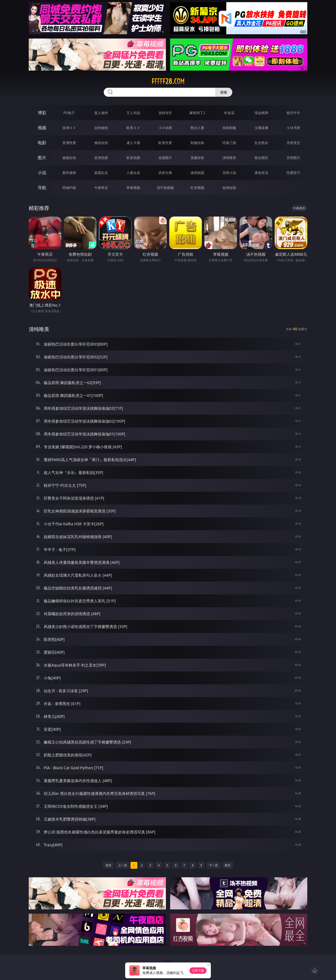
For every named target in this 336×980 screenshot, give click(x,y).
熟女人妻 (197, 128)
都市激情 (69, 173)
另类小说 (229, 173)
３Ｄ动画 (165, 128)
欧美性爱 (165, 143)
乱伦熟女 (261, 143)
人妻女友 (133, 173)
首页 (108, 865)
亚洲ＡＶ (69, 128)
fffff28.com (168, 81)
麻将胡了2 (197, 113)
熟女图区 (261, 158)
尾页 (228, 865)
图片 (42, 158)
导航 (42, 188)
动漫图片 (165, 158)
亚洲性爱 (69, 143)
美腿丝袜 (197, 158)
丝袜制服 (229, 128)
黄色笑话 (261, 173)
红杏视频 (197, 188)
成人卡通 (133, 143)
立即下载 (198, 970)
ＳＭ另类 (293, 128)
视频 (42, 128)
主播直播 (261, 128)
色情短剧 (229, 188)
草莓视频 (133, 188)
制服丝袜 (197, 143)
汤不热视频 (165, 188)
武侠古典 (165, 173)
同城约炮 (69, 188)
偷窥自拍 (69, 158)
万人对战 (133, 113)
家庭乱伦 (101, 173)
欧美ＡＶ (133, 128)
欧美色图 (133, 158)
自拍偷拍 (101, 128)
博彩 (42, 113)
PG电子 (69, 113)
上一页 (123, 865)
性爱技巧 (293, 173)
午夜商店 (101, 188)
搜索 (224, 92)
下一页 (213, 865)
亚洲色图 (101, 158)
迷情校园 (197, 173)
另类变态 (293, 143)
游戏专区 (165, 113)
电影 (42, 143)
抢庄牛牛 (293, 113)
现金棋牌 (261, 113)
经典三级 (229, 143)
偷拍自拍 (101, 143)
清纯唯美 (229, 158)
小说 (42, 173)
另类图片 (293, 158)
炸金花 (229, 113)
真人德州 (101, 113)
